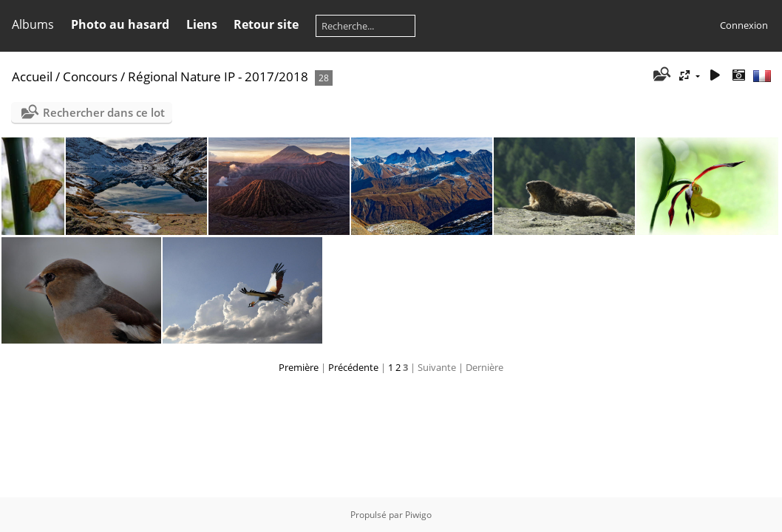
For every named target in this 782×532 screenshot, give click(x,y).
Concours (90, 76)
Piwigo (418, 515)
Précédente (353, 367)
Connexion (744, 25)
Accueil (32, 76)
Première (299, 367)
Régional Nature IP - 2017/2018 (218, 76)
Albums (33, 24)
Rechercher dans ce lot (104, 112)
